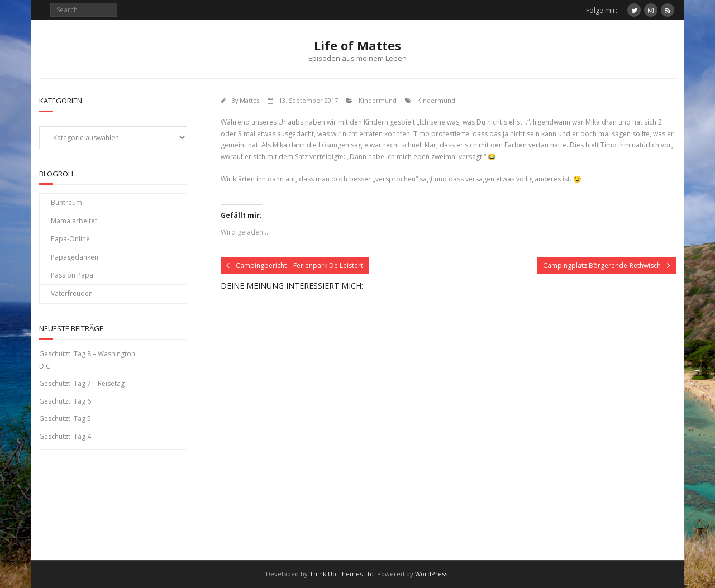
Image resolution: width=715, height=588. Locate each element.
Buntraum (66, 202)
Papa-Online (70, 239)
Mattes (249, 100)
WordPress (431, 574)
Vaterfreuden (72, 293)
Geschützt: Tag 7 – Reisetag (82, 383)
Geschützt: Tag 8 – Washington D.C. (87, 360)
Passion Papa (72, 275)
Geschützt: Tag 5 (65, 419)
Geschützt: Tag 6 (65, 401)
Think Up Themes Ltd (342, 574)
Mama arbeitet (74, 221)
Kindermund (378, 100)
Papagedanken (75, 257)
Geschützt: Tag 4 (65, 436)
